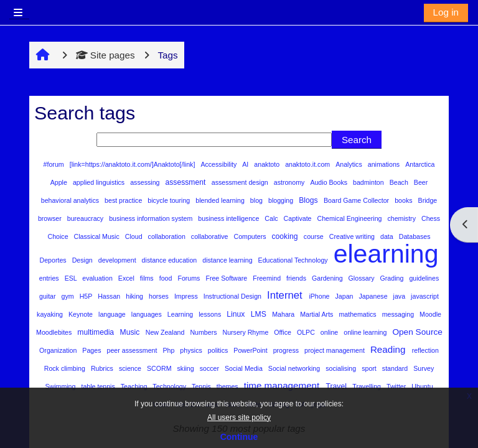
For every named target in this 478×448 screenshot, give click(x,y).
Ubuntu (422, 386)
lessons (211, 314)
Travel (338, 386)
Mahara (284, 314)
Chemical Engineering (351, 218)
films (148, 278)
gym (69, 296)
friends (297, 278)
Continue (239, 437)
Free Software (227, 278)
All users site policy (239, 418)
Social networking (295, 368)
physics (192, 350)
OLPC (307, 332)
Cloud (135, 236)
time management (283, 385)
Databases (415, 236)
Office (284, 332)
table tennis (99, 386)
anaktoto (268, 164)
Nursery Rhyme (247, 332)
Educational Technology (294, 260)
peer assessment (133, 350)
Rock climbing (66, 368)
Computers (251, 236)
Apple (60, 182)
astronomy (290, 182)
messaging (399, 314)
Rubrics (103, 368)
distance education (171, 260)
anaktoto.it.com (308, 164)
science (131, 368)
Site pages (105, 55)
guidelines (424, 278)
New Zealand (166, 332)
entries (50, 278)
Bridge (428, 200)
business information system (152, 218)
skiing (187, 368)
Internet (286, 295)
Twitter (397, 386)
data (388, 236)
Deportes (54, 260)
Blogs (309, 200)
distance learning (228, 260)
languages (148, 314)
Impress (187, 296)
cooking (286, 236)
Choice (59, 236)
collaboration (168, 236)
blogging (282, 200)
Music (131, 332)
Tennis (202, 386)
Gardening (328, 278)
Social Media (245, 368)
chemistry (402, 218)
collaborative (211, 236)
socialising (342, 368)
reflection (425, 350)
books (404, 200)
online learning (366, 332)
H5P (87, 296)
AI (246, 164)
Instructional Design (233, 296)
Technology (170, 386)
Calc (272, 218)
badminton (369, 182)
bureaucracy (86, 218)
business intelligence (229, 218)
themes (228, 386)
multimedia (96, 332)
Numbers (204, 332)
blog (257, 200)
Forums (190, 278)
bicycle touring (170, 200)
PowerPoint (251, 350)
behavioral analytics (71, 200)
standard (396, 368)
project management (335, 350)
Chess (431, 218)
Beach (400, 182)
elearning (386, 254)
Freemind (268, 278)
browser (51, 218)
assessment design (241, 182)
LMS (260, 314)
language (113, 314)
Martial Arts (317, 314)
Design (83, 260)
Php (169, 350)
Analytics (349, 164)
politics (219, 350)
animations (385, 164)
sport (370, 368)
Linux (237, 314)
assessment (186, 182)
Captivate (299, 218)
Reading (389, 349)
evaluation (98, 278)
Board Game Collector (357, 200)
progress (287, 350)
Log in (446, 12)
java (400, 296)
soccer (210, 368)
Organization (59, 350)
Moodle (430, 314)
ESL (72, 278)
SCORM (160, 368)
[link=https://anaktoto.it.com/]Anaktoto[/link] (134, 164)
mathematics (358, 314)
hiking (135, 296)
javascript (425, 296)
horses (160, 296)
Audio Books (330, 182)
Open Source (417, 332)
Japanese (374, 296)
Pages (92, 350)
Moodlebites (55, 332)
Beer (421, 182)
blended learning (221, 200)
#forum (55, 164)
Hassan (110, 296)
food (167, 278)
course (315, 236)
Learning (181, 314)
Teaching (135, 386)
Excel (127, 278)
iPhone (320, 296)
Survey (424, 368)
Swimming (61, 386)
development (118, 260)
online (330, 332)
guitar (49, 296)
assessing (146, 182)
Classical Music (98, 236)
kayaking (51, 314)
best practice (124, 200)
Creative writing (353, 236)
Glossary (363, 278)
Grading (393, 278)
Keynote (82, 314)
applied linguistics (100, 182)
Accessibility (219, 164)
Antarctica (420, 164)
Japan (345, 296)
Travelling (368, 386)
